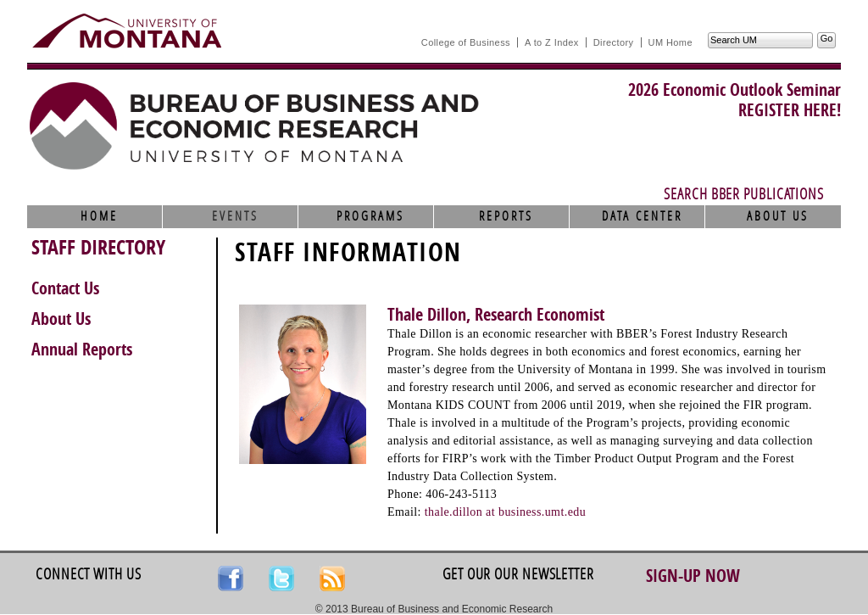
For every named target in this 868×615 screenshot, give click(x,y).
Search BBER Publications (744, 194)
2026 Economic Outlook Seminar (734, 90)
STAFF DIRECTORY (98, 248)
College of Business (466, 42)
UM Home (670, 42)
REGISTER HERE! (790, 110)
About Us (778, 216)
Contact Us (65, 288)
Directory (614, 42)
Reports (506, 216)
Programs (370, 216)
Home (99, 216)
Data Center (642, 216)
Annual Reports (82, 349)
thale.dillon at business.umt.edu (505, 512)
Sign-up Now (693, 576)
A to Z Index (552, 42)
